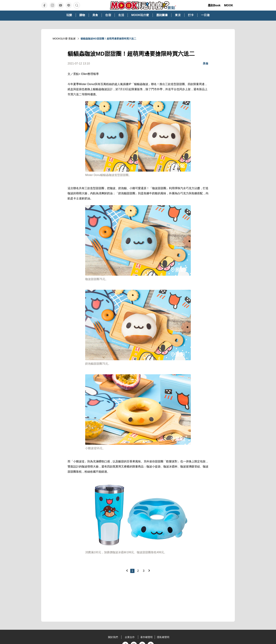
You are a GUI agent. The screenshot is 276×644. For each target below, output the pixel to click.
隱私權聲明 (163, 637)
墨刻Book (214, 5)
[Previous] (127, 571)
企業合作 (130, 637)
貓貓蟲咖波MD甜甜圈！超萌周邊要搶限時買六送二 (108, 39)
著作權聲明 (146, 637)
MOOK (229, 5)
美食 (206, 64)
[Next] (149, 571)
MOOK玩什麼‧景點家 (64, 39)
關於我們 (113, 637)
